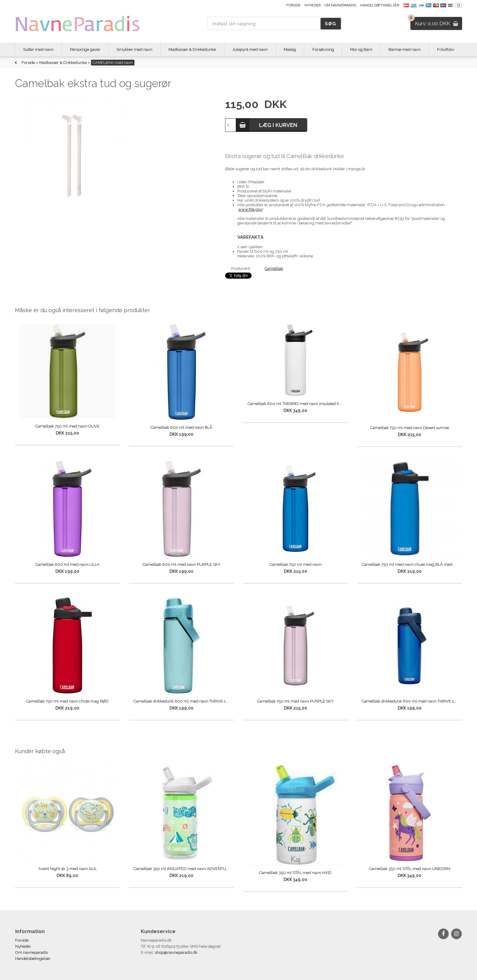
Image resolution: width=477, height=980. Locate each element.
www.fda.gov (250, 209)
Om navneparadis (340, 5)
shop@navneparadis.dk (176, 952)
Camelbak (274, 268)
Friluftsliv (446, 49)
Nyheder (313, 5)
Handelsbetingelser (380, 5)
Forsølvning (323, 49)
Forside (293, 5)
